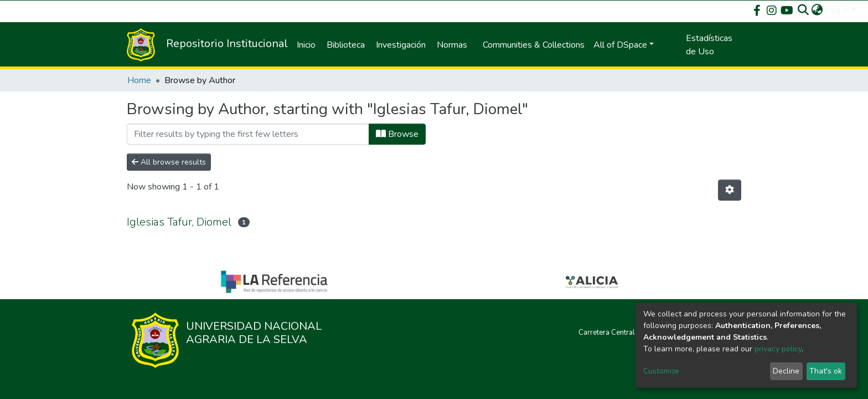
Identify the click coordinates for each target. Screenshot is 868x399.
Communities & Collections (534, 45)
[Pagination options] (730, 190)
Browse (397, 134)
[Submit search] (804, 10)
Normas (452, 45)
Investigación (401, 45)
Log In (837, 10)
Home (139, 80)
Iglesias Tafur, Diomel (179, 222)
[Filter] (248, 134)
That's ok (826, 371)
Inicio (306, 45)
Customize (661, 371)
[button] (817, 10)
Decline (786, 371)
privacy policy (778, 349)
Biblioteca (346, 45)
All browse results (169, 162)
